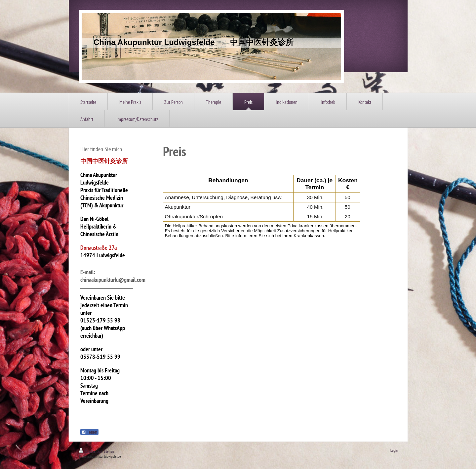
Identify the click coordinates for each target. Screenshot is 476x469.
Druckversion (91, 451)
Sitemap (109, 451)
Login (394, 450)
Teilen (89, 432)
